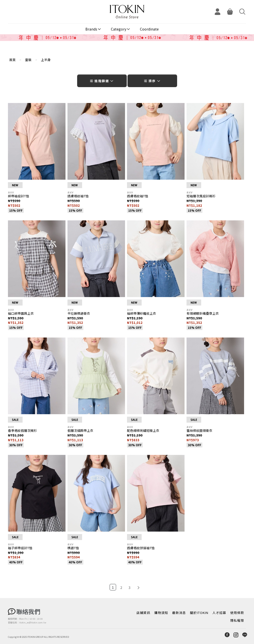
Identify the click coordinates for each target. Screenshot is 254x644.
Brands (91, 29)
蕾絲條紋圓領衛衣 (199, 430)
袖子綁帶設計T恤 (20, 548)
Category (119, 29)
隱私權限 (237, 620)
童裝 (28, 60)
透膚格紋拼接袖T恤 (141, 548)
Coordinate (149, 29)
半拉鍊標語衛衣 (79, 313)
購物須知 (161, 613)
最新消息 (179, 613)
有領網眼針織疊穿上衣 (203, 313)
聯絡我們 (28, 611)
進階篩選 (102, 81)
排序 (152, 81)
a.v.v (11, 192)
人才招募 (219, 613)
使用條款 (237, 613)
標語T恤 (73, 548)
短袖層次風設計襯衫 (201, 196)
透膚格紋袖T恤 (78, 196)
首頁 (12, 60)
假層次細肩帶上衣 (80, 430)
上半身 (46, 60)
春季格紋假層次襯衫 (22, 430)
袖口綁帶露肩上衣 (21, 313)
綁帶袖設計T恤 (18, 196)
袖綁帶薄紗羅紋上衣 (142, 313)
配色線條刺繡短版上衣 (143, 430)
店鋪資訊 (143, 613)
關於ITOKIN (199, 613)
